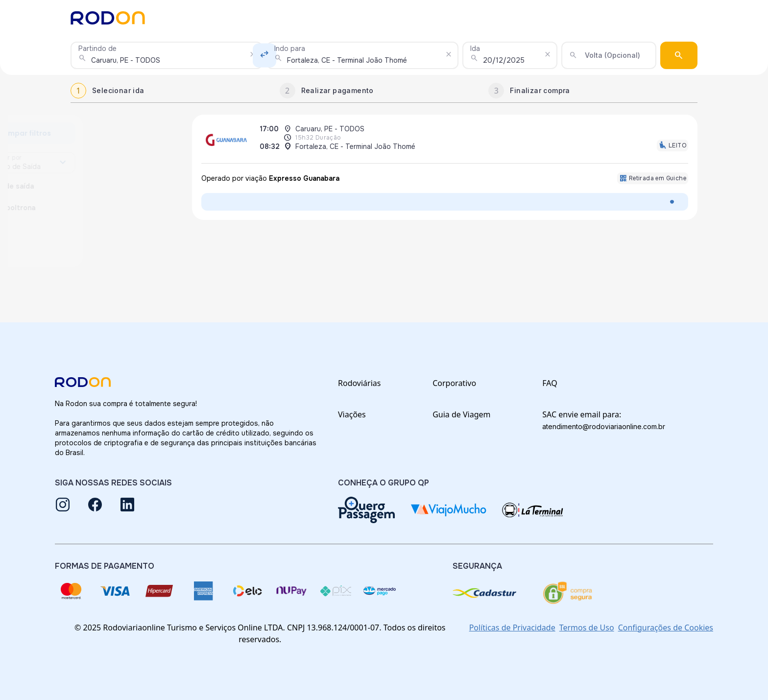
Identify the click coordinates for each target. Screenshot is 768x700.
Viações (352, 414)
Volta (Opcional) (612, 55)
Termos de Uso (587, 628)
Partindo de (97, 48)
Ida (475, 48)
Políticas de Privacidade (512, 628)
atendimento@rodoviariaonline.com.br (604, 426)
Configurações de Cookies (666, 628)
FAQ (550, 383)
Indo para (290, 48)
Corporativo (454, 383)
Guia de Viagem (461, 414)
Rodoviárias (359, 383)
